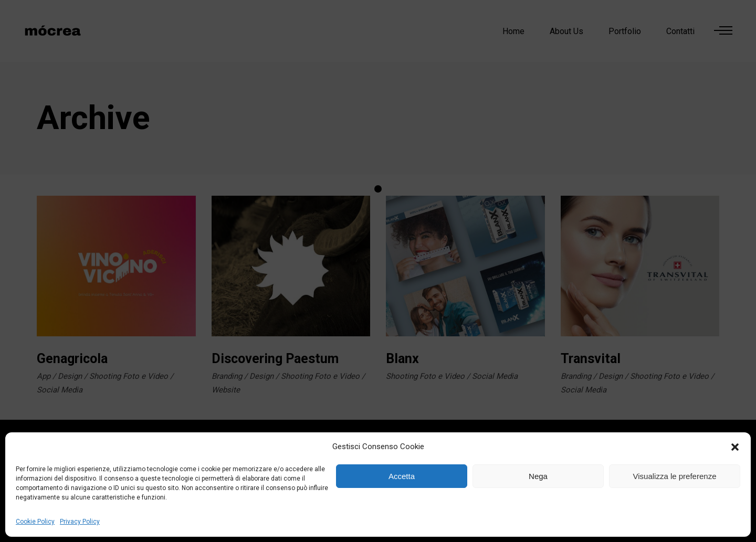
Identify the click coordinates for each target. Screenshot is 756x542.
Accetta (402, 476)
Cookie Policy (35, 522)
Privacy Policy (80, 522)
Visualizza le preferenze (675, 476)
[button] (735, 447)
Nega (538, 476)
